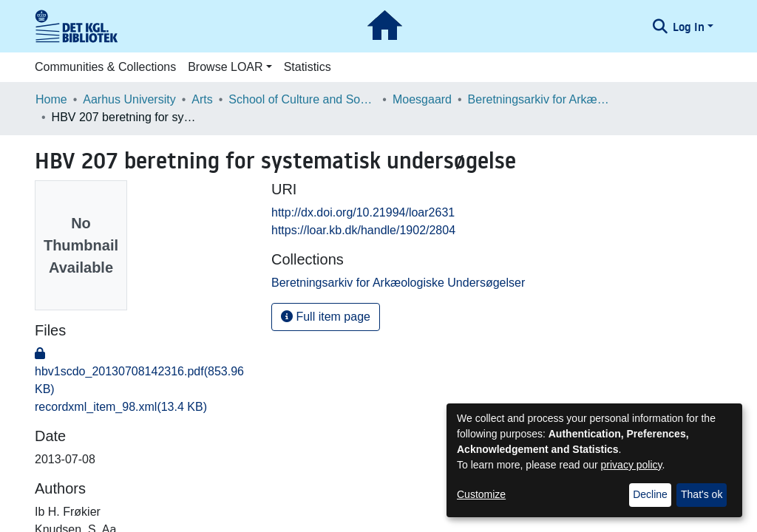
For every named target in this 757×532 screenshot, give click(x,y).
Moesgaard (422, 99)
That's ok (702, 494)
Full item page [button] (326, 317)
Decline (650, 494)
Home (51, 99)
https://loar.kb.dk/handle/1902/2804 (363, 230)
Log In (689, 27)
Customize (481, 494)
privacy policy (632, 465)
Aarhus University (129, 99)
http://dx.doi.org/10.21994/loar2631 (363, 212)
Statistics (308, 67)
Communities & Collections (105, 67)
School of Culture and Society (302, 99)
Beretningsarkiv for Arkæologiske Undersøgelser (542, 99)
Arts (202, 99)
